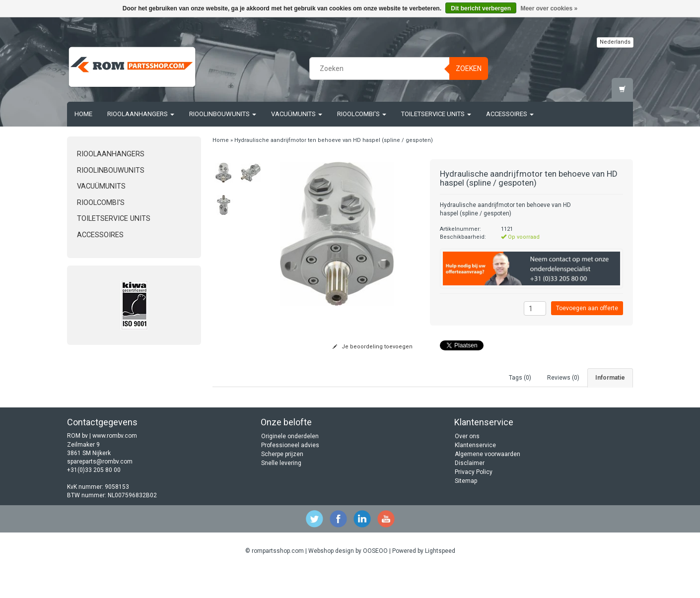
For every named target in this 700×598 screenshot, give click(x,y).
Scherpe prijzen (282, 483)
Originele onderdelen (290, 465)
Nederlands (615, 42)
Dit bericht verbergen (481, 8)
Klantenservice (475, 474)
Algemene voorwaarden (488, 483)
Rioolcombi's (362, 114)
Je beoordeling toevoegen (373, 347)
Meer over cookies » (549, 8)
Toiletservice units (436, 114)
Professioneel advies (290, 474)
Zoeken (469, 68)
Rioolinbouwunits (223, 114)
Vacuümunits (297, 114)
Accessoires (510, 114)
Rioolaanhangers (141, 114)
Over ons (467, 465)
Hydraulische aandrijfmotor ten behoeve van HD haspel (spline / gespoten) (334, 140)
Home (83, 114)
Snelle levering (281, 492)
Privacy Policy (474, 501)
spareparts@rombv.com (100, 490)
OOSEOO (375, 579)
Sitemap (466, 510)
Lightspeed (440, 579)
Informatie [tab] (610, 378)
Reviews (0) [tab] (563, 378)
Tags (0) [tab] (520, 378)
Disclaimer (470, 492)
